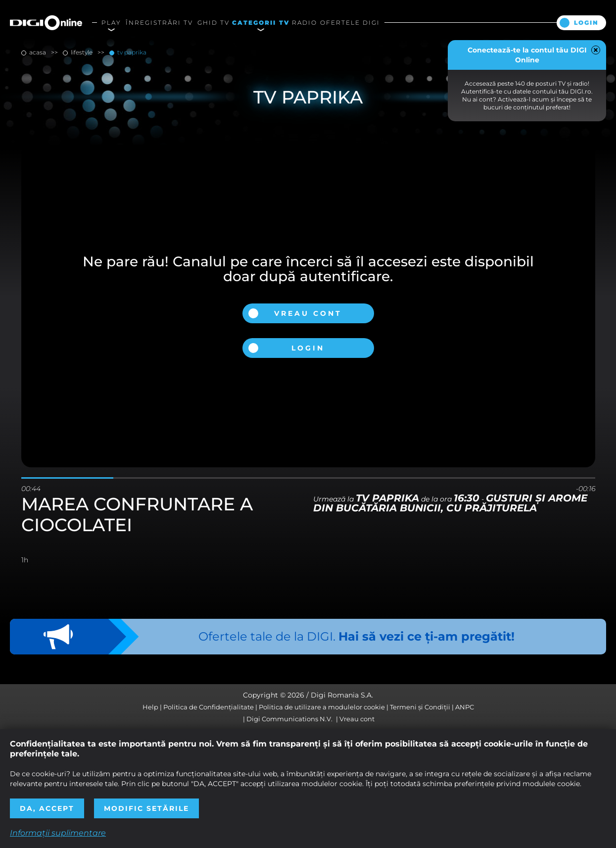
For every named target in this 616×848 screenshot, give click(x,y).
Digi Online (46, 23)
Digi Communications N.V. (289, 719)
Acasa (38, 52)
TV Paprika (131, 52)
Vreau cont (308, 313)
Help (150, 707)
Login (586, 23)
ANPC (465, 707)
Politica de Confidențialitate (209, 707)
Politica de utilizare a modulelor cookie (322, 707)
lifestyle (82, 52)
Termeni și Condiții (420, 707)
